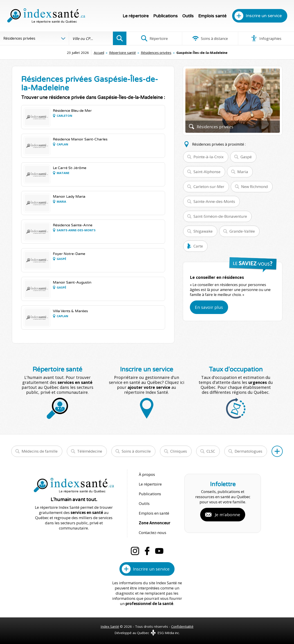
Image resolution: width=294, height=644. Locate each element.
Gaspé (246, 157)
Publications (165, 16)
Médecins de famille (40, 451)
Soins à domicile (136, 451)
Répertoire (154, 38)
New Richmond (255, 187)
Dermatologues (248, 451)
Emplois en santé (154, 513)
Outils (188, 16)
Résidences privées (156, 53)
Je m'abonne (228, 515)
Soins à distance (210, 38)
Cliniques (179, 451)
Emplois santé (212, 16)
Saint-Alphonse (207, 172)
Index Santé (110, 626)
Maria (243, 172)
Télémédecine (90, 451)
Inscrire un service (264, 16)
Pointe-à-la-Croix (209, 157)
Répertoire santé (122, 53)
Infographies (266, 38)
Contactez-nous (153, 533)
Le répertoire (136, 16)
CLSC (211, 451)
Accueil (99, 53)
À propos (147, 474)
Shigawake (203, 231)
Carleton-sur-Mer (209, 187)
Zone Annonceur (155, 523)
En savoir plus (209, 307)
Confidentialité (182, 626)
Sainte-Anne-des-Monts (214, 201)
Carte (198, 246)
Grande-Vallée (242, 231)
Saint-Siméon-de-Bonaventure (220, 216)
